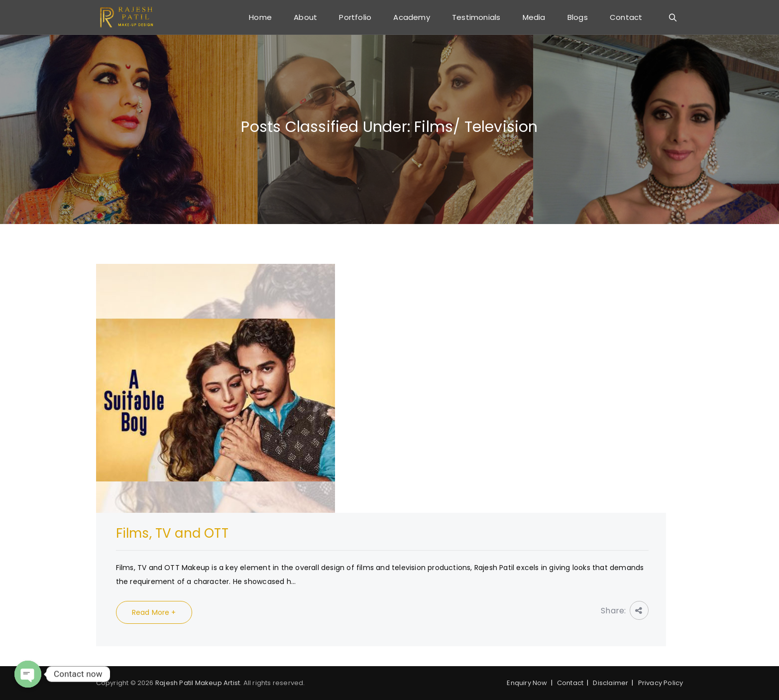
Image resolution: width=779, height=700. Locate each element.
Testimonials (476, 17)
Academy (411, 17)
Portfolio (355, 17)
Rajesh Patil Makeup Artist (198, 683)
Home (260, 17)
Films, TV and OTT (172, 533)
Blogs (578, 17)
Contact (626, 17)
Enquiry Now (527, 683)
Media (534, 17)
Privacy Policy (661, 683)
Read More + (154, 612)
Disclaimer (611, 683)
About (305, 17)
